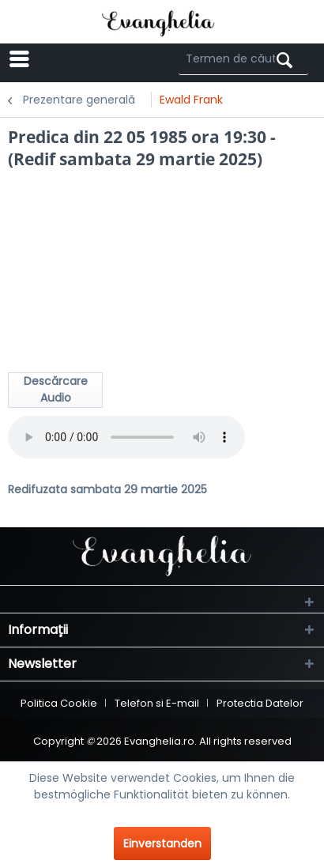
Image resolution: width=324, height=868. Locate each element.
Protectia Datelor (260, 703)
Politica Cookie (59, 703)
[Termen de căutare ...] (243, 59)
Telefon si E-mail (157, 703)
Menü (55, 58)
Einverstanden (162, 843)
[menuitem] (65, 59)
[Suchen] (284, 60)
